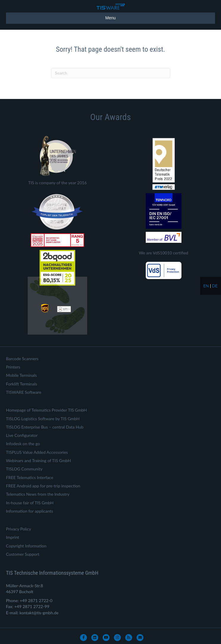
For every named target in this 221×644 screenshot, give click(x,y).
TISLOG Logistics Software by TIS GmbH (43, 419)
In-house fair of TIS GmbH (30, 503)
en (206, 286)
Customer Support (23, 554)
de (215, 286)
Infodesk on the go (23, 444)
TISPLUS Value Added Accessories (37, 452)
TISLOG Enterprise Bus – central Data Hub (45, 427)
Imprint (12, 537)
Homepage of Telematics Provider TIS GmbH (46, 410)
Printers (13, 367)
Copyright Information (26, 546)
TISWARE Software (24, 392)
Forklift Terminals (22, 384)
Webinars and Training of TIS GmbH (38, 460)
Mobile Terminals (21, 375)
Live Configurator (22, 435)
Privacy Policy (18, 529)
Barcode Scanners (22, 359)
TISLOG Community (24, 469)
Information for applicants (29, 511)
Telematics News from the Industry (38, 494)
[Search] (111, 73)
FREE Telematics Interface (30, 477)
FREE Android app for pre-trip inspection (43, 486)
